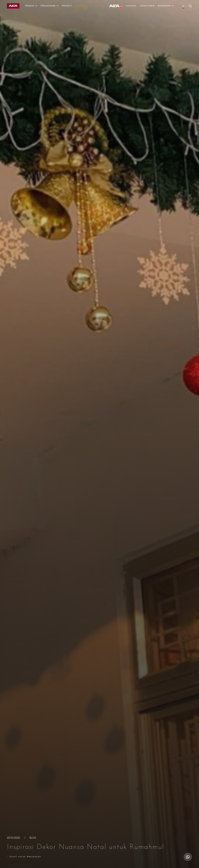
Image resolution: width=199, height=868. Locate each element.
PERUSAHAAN (48, 6)
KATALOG (131, 6)
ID (183, 6)
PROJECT (67, 6)
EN (179, 6)
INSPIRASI (81, 6)
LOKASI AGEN (147, 6)
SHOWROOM (164, 6)
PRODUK (30, 6)
